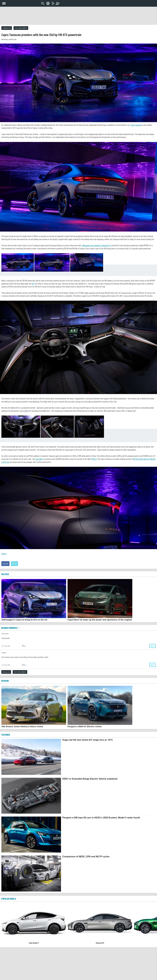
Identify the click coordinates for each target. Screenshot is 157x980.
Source (4, 554)
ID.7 (33, 284)
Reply (152, 646)
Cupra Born (39, 459)
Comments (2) (7, 28)
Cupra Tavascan (136, 125)
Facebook (5, 564)
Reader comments (11, 628)
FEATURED (6, 735)
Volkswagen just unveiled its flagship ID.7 (96, 245)
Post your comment (21, 28)
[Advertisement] (79, 16)
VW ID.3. (94, 459)
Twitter (15, 564)
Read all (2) (6, 672)
